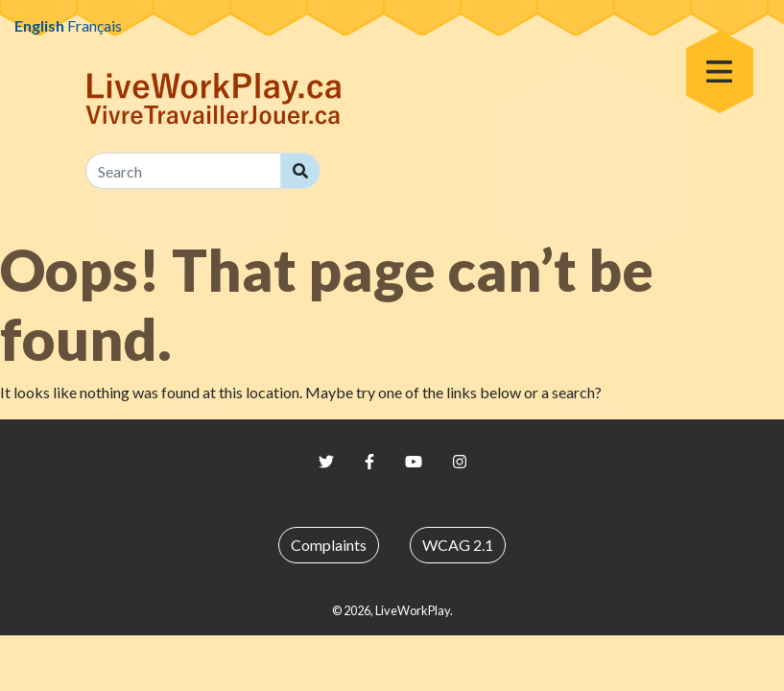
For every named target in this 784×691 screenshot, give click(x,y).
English (39, 25)
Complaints (329, 545)
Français (95, 25)
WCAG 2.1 (458, 545)
